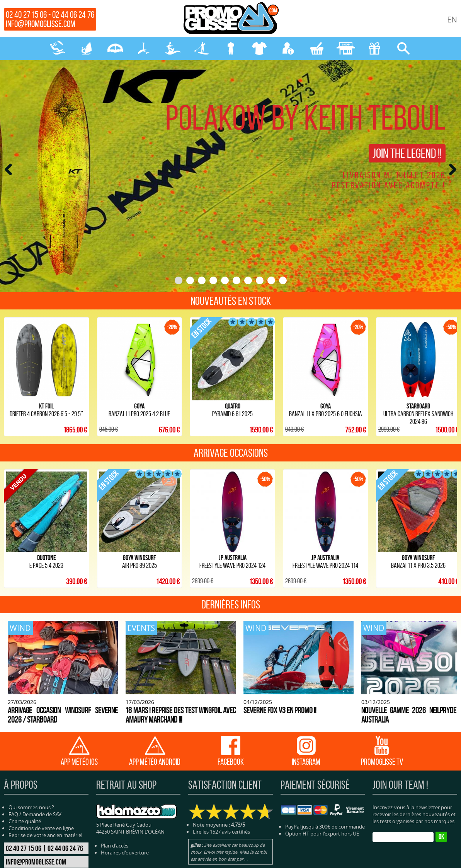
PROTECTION (259, 48)
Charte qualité (25, 771)
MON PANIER (317, 48)
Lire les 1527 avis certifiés (221, 781)
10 (283, 280)
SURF (173, 48)
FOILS (144, 48)
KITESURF (58, 48)
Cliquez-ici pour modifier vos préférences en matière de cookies (346, 861)
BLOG (272, 861)
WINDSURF (87, 48)
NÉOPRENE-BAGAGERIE (231, 48)
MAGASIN (346, 48)
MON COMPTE (288, 48)
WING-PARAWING (115, 48)
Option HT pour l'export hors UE (322, 783)
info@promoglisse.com (41, 24)
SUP (202, 48)
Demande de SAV (42, 764)
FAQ (13, 764)
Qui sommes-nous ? (31, 757)
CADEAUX (374, 48)
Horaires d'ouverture (125, 803)
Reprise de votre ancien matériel (45, 785)
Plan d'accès (115, 796)
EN (452, 20)
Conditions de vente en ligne (41, 778)
